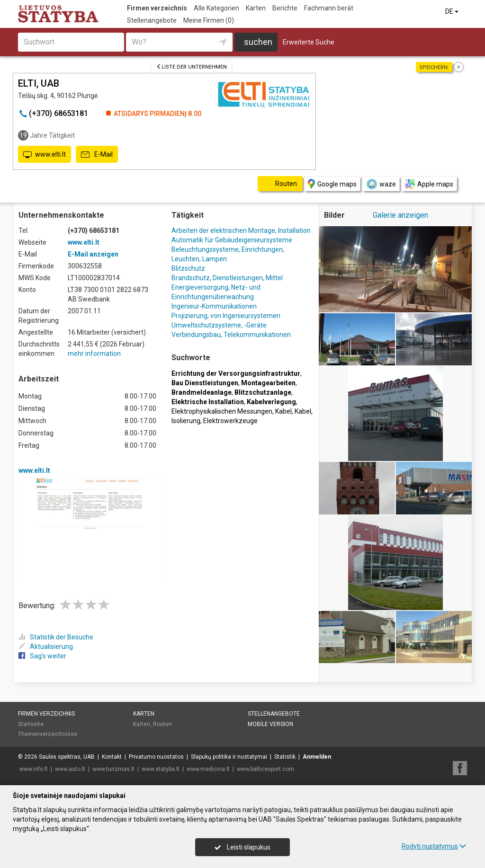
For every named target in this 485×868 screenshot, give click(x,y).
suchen (258, 42)
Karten (256, 8)
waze (381, 184)
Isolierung (186, 421)
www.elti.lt (45, 155)
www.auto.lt (70, 769)
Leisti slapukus (242, 847)
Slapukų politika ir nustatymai (229, 757)
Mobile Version (270, 724)
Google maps (332, 184)
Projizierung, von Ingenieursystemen (226, 316)
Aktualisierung (46, 647)
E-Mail (97, 155)
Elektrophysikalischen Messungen (222, 411)
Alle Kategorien (216, 8)
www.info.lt (34, 769)
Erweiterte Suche (309, 42)
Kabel (283, 411)
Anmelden (317, 757)
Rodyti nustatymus (434, 846)
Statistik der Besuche (56, 637)
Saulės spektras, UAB (67, 757)
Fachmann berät (329, 8)
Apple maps (429, 184)
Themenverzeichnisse (48, 734)
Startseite (31, 724)
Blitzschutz (188, 268)
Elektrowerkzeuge (230, 421)
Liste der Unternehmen (192, 67)
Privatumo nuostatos (156, 757)
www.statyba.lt (161, 769)
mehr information (94, 354)
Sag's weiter (42, 656)
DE (453, 11)
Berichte (285, 8)
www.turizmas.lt (113, 769)
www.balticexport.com (265, 769)
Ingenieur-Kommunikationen (214, 306)
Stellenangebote (152, 20)
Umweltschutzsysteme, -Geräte (219, 325)
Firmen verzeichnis (157, 8)
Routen (162, 724)
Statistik (285, 757)
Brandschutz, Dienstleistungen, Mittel (227, 278)
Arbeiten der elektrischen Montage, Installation (241, 230)
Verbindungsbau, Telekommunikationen (231, 335)
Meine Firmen (209, 20)
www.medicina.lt (208, 769)
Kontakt (112, 757)
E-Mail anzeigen (93, 254)
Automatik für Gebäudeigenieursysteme (232, 240)
